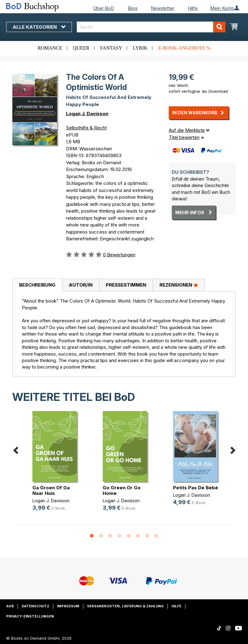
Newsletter (163, 8)
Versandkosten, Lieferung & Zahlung (125, 606)
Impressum (68, 606)
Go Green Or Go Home (122, 490)
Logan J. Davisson (87, 114)
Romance (50, 48)
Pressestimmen (126, 285)
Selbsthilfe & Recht (86, 128)
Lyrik (140, 48)
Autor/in (81, 285)
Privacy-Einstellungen (30, 616)
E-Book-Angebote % (184, 48)
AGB (10, 606)
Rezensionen (179, 285)
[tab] (37, 285)
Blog (132, 8)
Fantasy (111, 48)
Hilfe (193, 8)
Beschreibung (37, 285)
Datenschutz (35, 606)
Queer (81, 48)
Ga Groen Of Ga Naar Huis (51, 490)
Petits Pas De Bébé (196, 488)
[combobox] (151, 27)
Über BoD (104, 8)
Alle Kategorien (39, 27)
